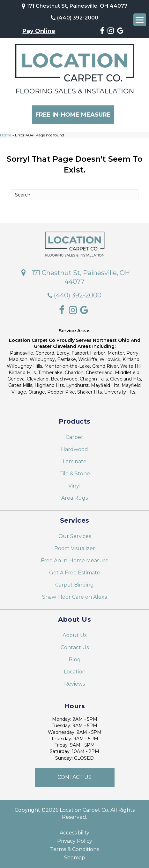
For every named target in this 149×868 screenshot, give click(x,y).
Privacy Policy (75, 841)
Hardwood (74, 449)
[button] (75, 777)
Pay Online (39, 31)
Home (6, 135)
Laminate (75, 461)
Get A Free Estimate (75, 572)
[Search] (75, 195)
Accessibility (74, 833)
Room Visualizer (75, 548)
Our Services (75, 536)
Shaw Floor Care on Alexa (75, 597)
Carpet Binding (74, 584)
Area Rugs (74, 498)
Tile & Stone (75, 473)
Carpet (74, 437)
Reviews (74, 684)
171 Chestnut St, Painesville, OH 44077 (77, 6)
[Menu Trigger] (140, 20)
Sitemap (75, 857)
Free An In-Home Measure (75, 560)
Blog (75, 659)
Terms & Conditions (74, 849)
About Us (74, 635)
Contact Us (75, 647)
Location (75, 671)
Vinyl (74, 485)
